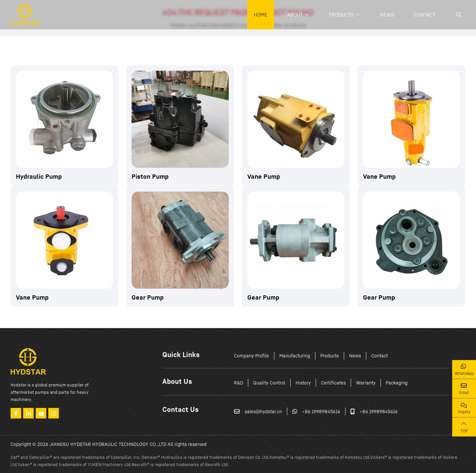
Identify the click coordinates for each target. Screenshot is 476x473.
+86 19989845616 (321, 411)
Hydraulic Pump (39, 176)
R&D (238, 383)
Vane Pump (264, 176)
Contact (425, 15)
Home (261, 15)
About (295, 15)
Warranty (366, 383)
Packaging (397, 383)
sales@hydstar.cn (263, 411)
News (387, 15)
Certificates (333, 383)
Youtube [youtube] (41, 413)
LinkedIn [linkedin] (28, 413)
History (303, 383)
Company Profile (252, 356)
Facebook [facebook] (16, 413)
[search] (458, 15)
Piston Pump (150, 176)
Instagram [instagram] (54, 413)
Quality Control (269, 383)
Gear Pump (148, 297)
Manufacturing (295, 356)
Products (341, 15)
